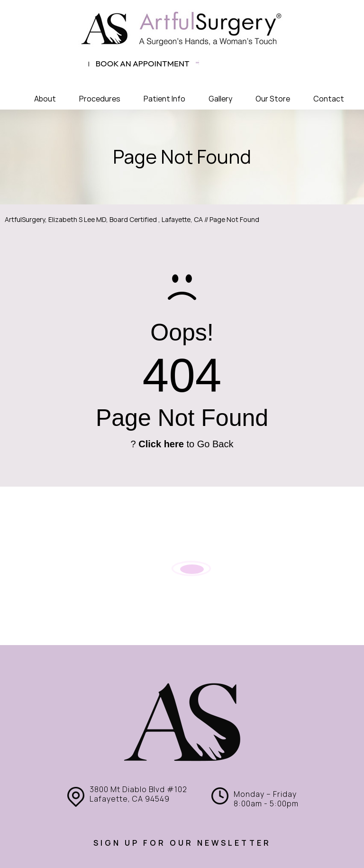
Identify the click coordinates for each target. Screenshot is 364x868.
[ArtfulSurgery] (182, 29)
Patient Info (164, 99)
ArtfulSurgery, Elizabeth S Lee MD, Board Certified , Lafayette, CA (104, 220)
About (45, 99)
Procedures (100, 99)
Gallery (220, 99)
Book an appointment (143, 63)
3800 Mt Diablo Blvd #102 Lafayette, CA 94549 (138, 794)
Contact (329, 99)
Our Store (273, 99)
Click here (161, 444)
